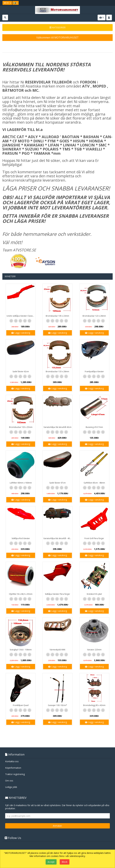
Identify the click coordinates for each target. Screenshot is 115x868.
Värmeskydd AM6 (57, 650)
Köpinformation (13, 768)
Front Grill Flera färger (94, 538)
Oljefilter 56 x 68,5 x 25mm (21, 594)
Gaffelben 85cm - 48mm (94, 483)
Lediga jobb (11, 787)
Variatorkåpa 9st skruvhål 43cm (58, 427)
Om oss (9, 781)
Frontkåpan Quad (21, 705)
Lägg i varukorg (21, 333)
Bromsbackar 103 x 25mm (21, 427)
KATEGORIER (58, 27)
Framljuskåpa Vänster (94, 371)
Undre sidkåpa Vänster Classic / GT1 (21, 316)
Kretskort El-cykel (94, 594)
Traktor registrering (15, 774)
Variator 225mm (94, 650)
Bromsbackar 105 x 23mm (57, 316)
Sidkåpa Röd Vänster (21, 538)
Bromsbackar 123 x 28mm (94, 316)
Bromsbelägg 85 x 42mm (94, 705)
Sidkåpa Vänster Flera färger (58, 594)
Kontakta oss (12, 761)
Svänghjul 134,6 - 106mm (21, 650)
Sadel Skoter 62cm (21, 371)
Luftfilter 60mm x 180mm (21, 483)
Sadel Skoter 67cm (58, 483)
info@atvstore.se (22, 110)
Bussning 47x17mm (94, 427)
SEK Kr (7, 3)
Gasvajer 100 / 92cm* (58, 705)
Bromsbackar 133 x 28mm (57, 371)
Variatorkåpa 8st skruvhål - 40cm (58, 538)
